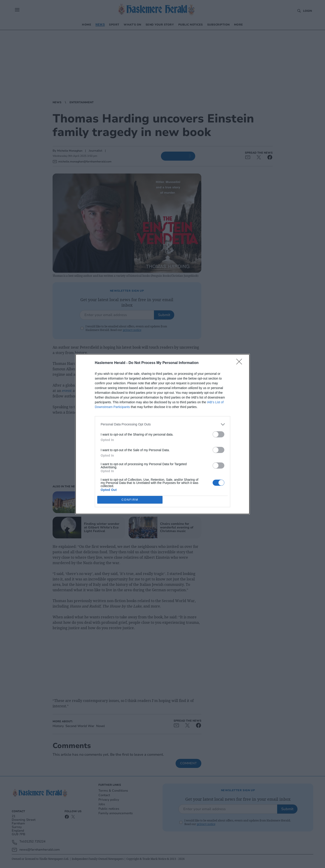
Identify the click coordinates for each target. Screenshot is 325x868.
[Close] (241, 363)
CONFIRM (130, 499)
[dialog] (162, 434)
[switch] (218, 434)
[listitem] (162, 424)
